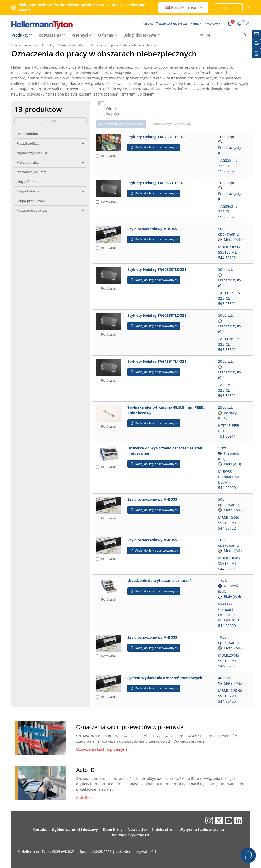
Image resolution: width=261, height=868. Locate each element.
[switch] (101, 104)
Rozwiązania (50, 35)
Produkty (20, 35)
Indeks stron (163, 830)
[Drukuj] (256, 44)
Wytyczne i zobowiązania (202, 830)
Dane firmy (113, 830)
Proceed (229, 8)
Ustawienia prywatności (136, 852)
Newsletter (137, 830)
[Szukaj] (224, 35)
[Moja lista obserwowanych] (256, 53)
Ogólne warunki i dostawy (75, 830)
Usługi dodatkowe (140, 35)
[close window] (248, 8)
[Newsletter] (256, 34)
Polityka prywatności (130, 835)
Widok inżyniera (114, 111)
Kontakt (40, 830)
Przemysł (80, 35)
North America (184, 7)
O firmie (106, 35)
